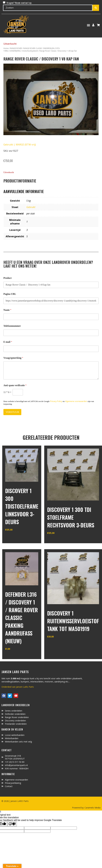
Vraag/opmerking (13, 358)
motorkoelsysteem (30, 51)
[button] (89, 25)
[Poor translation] (12, 824)
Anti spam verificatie (15, 385)
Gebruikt (31, 207)
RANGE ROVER (16, 48)
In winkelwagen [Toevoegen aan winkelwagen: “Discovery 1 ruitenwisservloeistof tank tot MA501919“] (58, 644)
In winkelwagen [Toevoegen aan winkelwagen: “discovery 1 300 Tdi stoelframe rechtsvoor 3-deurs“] (58, 541)
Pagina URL (10, 294)
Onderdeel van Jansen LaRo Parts (18, 687)
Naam (7, 310)
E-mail (8, 342)
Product (8, 278)
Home (6, 48)
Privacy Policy (56, 401)
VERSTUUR (12, 412)
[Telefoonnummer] (51, 333)
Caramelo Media (92, 808)
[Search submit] (96, 8)
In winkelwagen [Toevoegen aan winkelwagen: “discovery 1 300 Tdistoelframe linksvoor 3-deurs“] (16, 537)
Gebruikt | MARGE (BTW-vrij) (20, 145)
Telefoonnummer (12, 326)
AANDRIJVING (15, 51)
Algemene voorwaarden (76, 401)
